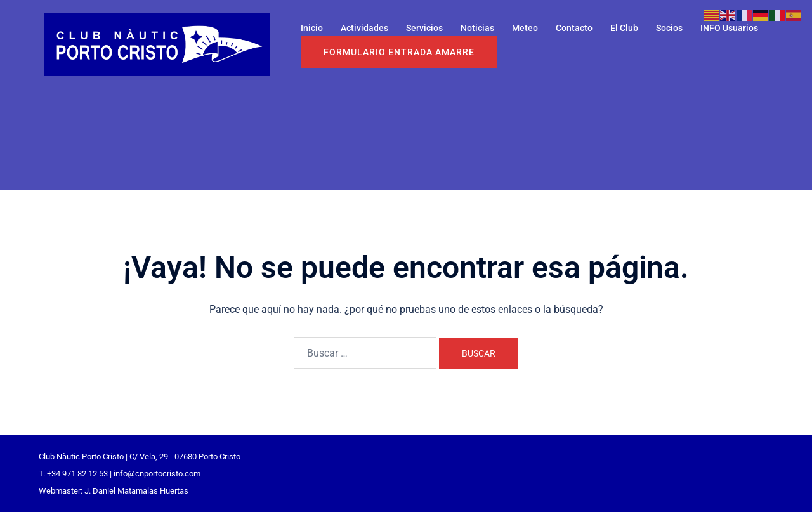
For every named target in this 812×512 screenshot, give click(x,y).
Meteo (525, 28)
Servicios (424, 28)
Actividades (364, 28)
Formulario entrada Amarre (399, 52)
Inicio (312, 28)
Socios (669, 28)
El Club (624, 28)
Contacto (574, 28)
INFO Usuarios (729, 28)
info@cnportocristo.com (157, 474)
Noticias (477, 28)
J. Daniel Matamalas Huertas (136, 491)
